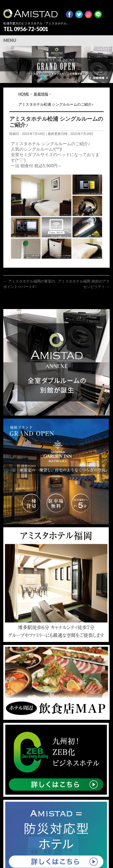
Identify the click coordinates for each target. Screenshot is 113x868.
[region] (56, 64)
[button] (56, 64)
